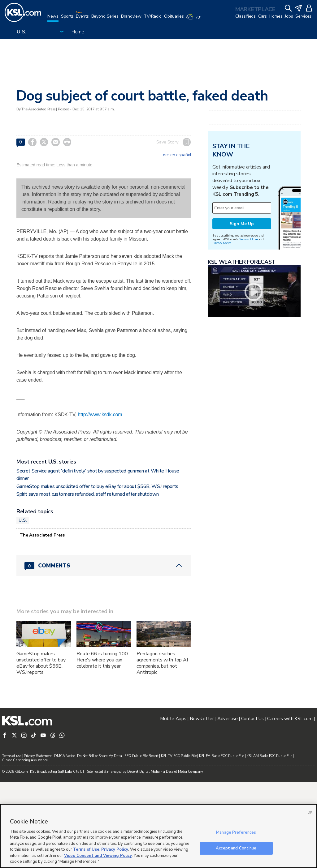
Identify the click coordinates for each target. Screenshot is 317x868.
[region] (158, 836)
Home (78, 32)
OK (310, 812)
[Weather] (195, 19)
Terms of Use (248, 316)
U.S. (23, 606)
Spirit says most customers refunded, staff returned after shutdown (88, 580)
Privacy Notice (222, 320)
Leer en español (176, 155)
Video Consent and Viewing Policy (98, 856)
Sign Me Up (242, 301)
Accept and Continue (236, 848)
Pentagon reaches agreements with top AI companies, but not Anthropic (162, 749)
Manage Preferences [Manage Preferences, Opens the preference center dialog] (236, 832)
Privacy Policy (115, 849)
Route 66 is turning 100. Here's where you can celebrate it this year (103, 746)
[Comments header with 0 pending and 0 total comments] (104, 652)
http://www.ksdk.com (100, 415)
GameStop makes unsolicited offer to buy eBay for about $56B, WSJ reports (97, 572)
